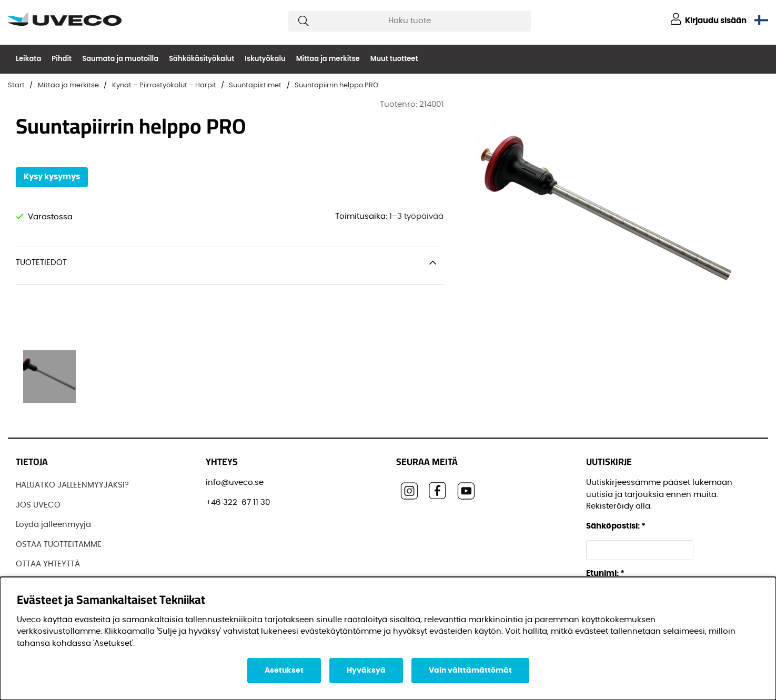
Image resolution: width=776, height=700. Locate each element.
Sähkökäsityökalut (201, 59)
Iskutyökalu (265, 59)
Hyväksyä (366, 671)
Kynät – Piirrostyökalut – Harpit (164, 85)
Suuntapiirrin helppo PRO (336, 85)
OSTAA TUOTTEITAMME (59, 545)
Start (16, 85)
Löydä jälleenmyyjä (53, 525)
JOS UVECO (38, 505)
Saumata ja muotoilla (120, 59)
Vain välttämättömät (470, 671)
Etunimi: (605, 574)
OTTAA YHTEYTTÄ (48, 564)
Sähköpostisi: (616, 526)
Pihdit (62, 59)
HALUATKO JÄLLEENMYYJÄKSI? (72, 485)
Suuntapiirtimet (255, 85)
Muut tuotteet (394, 59)
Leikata (28, 59)
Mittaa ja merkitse (328, 59)
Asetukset (284, 671)
